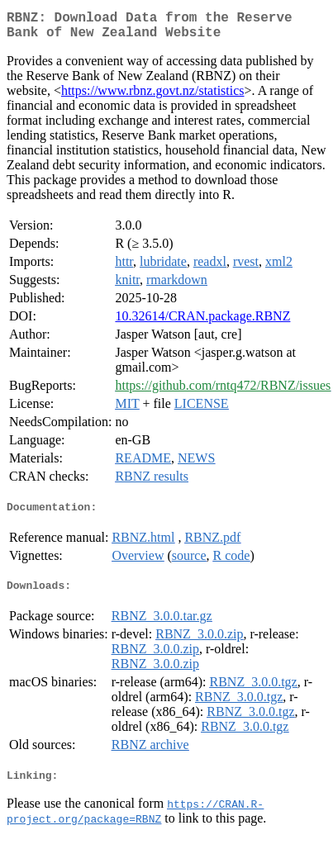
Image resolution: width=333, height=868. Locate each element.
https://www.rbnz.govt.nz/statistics (153, 97)
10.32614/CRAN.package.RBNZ (202, 323)
